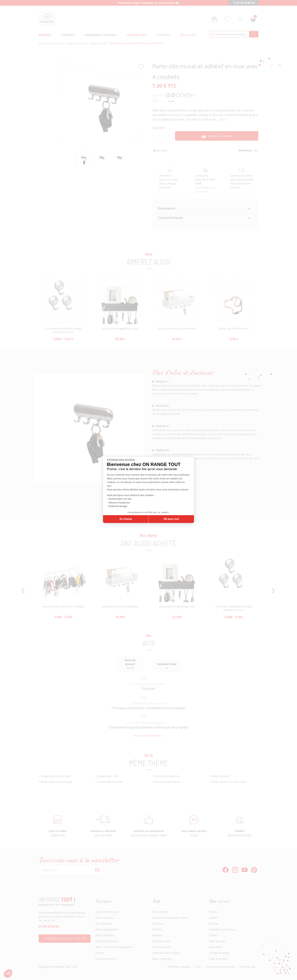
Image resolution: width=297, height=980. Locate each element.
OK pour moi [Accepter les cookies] (171, 519)
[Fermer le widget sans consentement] (121, 460)
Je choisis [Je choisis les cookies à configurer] (126, 519)
